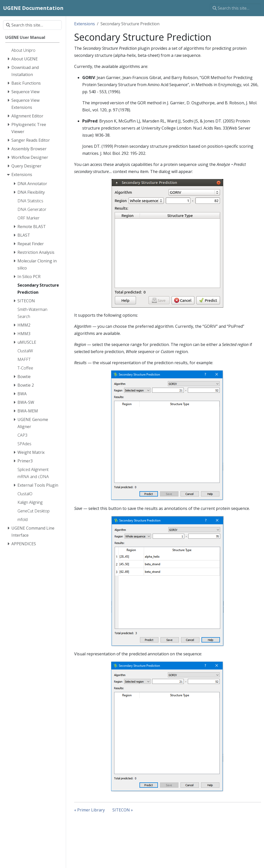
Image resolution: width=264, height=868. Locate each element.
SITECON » (123, 810)
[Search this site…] (235, 8)
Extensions (85, 24)
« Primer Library (89, 810)
